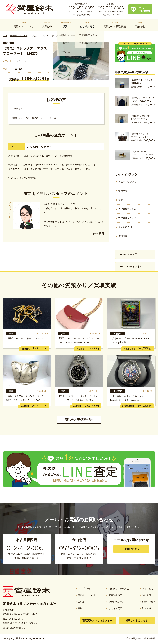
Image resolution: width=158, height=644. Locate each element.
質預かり (123, 191)
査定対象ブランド (127, 218)
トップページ (85, 589)
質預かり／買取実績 (19, 36)
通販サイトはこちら (137, 621)
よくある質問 (125, 227)
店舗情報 (123, 236)
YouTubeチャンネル (131, 266)
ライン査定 (147, 589)
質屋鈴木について (127, 182)
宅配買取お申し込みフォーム (98, 621)
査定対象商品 (115, 595)
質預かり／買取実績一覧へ (79, 420)
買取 (8, 43)
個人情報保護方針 (146, 638)
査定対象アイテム (127, 209)
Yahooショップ (128, 254)
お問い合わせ (132, 549)
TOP (5, 36)
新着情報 (146, 608)
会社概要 (131, 638)
